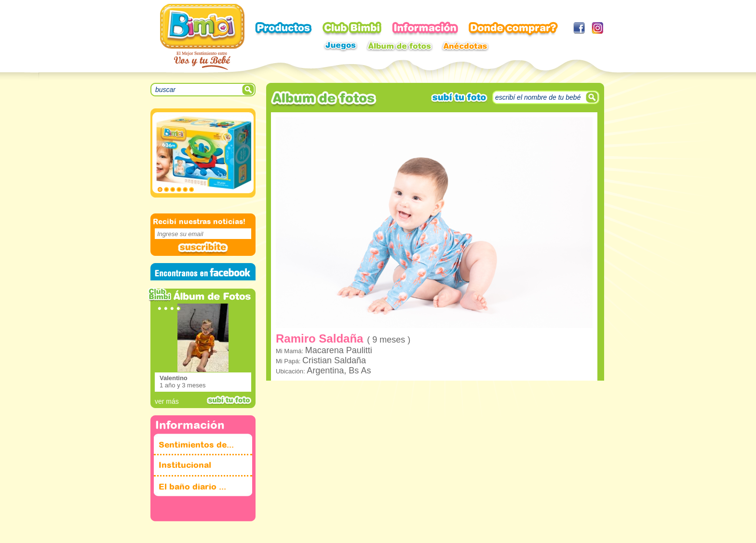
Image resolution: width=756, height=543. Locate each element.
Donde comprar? (513, 30)
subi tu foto (229, 400)
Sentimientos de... (196, 445)
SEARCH (249, 90)
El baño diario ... (192, 487)
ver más (167, 401)
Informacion (425, 29)
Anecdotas (465, 46)
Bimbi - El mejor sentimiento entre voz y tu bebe (202, 37)
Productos (283, 29)
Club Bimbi (352, 29)
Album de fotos (399, 46)
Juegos (340, 46)
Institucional (185, 465)
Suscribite (203, 248)
